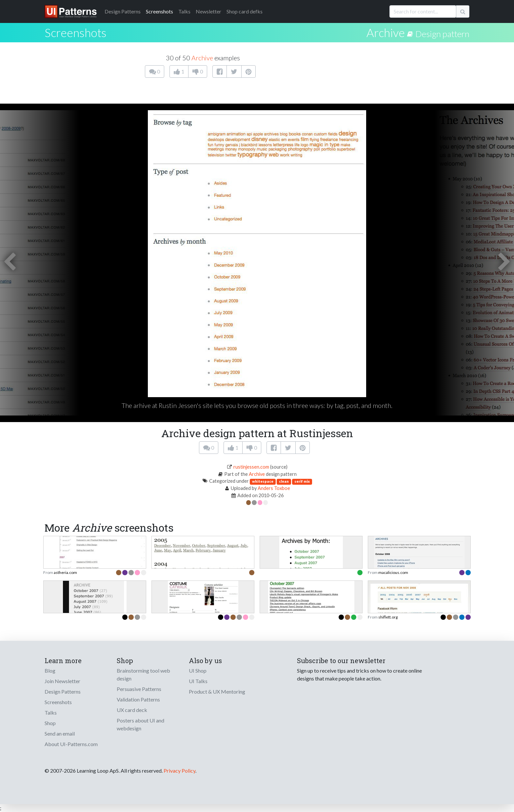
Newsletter (208, 11)
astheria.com (65, 572)
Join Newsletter (62, 681)
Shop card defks (245, 11)
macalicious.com (393, 572)
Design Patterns (63, 691)
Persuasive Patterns (139, 689)
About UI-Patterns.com (71, 744)
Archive (386, 32)
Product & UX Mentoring (217, 691)
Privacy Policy (179, 771)
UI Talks (198, 681)
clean (284, 481)
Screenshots (159, 11)
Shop (50, 723)
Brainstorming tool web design (143, 674)
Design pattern (442, 34)
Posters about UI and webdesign (140, 724)
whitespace (263, 481)
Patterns (123, 11)
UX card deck (132, 710)
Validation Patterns (138, 699)
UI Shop (198, 670)
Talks (184, 11)
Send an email (60, 733)
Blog (50, 670)
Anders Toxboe (274, 488)
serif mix (302, 481)
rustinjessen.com (251, 467)
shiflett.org (388, 617)
